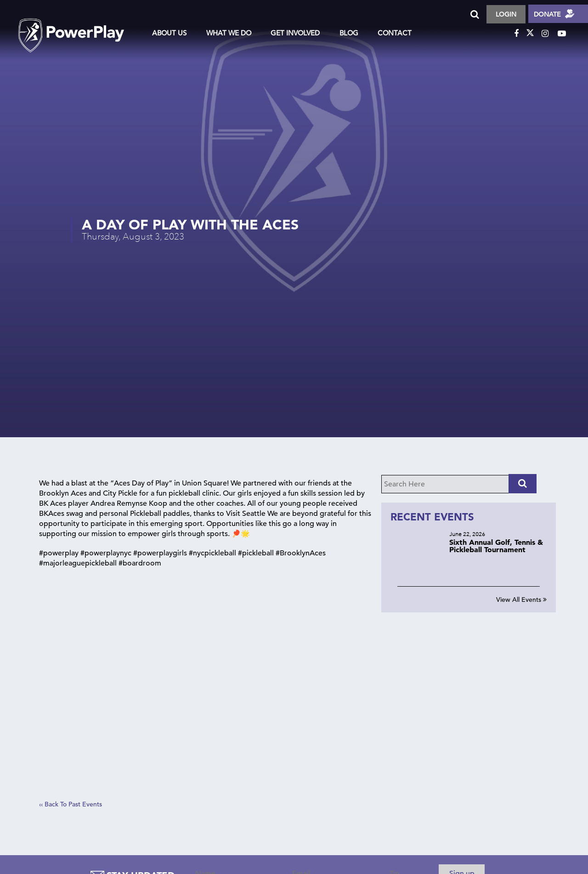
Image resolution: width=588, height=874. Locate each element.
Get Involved (295, 33)
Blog (349, 33)
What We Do (229, 33)
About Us (169, 33)
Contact (395, 33)
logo (80, 27)
